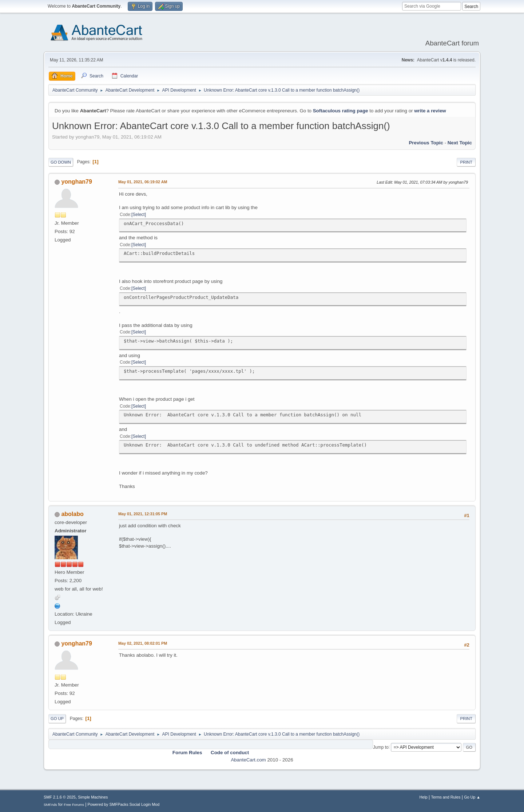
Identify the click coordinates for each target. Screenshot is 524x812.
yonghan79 (76, 182)
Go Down (61, 162)
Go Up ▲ (472, 797)
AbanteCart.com (248, 760)
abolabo (72, 514)
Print (466, 162)
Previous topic (426, 143)
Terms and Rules (446, 797)
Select (138, 215)
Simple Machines (93, 797)
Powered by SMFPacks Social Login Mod (124, 804)
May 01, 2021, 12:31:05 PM (143, 514)
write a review (430, 111)
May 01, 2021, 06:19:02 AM (143, 182)
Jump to (381, 747)
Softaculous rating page (341, 111)
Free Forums (74, 805)
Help (424, 797)
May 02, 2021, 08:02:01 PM (143, 643)
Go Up (57, 719)
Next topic (460, 143)
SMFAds (50, 805)
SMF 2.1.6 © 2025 (60, 797)
